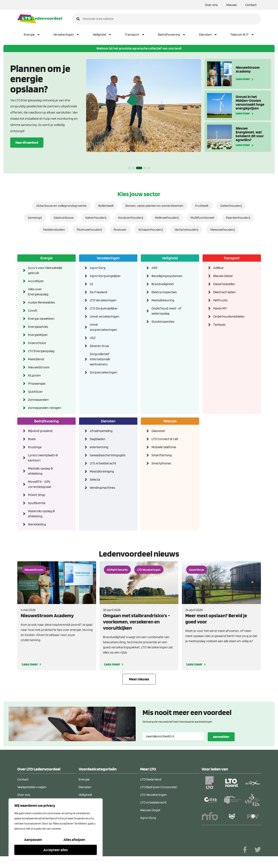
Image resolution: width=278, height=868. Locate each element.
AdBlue (218, 268)
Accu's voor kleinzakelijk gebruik (45, 270)
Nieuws (232, 5)
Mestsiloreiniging (102, 471)
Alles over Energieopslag (38, 292)
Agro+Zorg (98, 268)
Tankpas (219, 325)
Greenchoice (37, 343)
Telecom (170, 421)
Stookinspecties (163, 322)
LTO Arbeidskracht (103, 463)
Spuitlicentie (37, 503)
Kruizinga (35, 447)
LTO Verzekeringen (103, 300)
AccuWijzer (36, 281)
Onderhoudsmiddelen (229, 316)
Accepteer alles (56, 850)
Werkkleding (37, 524)
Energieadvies (38, 327)
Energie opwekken (41, 319)
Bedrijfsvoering (172, 35)
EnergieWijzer (38, 335)
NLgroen (34, 375)
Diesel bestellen (224, 284)
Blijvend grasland (40, 431)
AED (154, 268)
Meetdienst (36, 359)
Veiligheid (102, 35)
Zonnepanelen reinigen (45, 408)
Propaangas (37, 383)
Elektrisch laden (224, 292)
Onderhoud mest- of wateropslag (166, 311)
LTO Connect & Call (165, 439)
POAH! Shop (37, 495)
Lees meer (243, 79)
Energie (32, 35)
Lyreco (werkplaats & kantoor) (43, 458)
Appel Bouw (197, 570)
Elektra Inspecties (164, 292)
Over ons (211, 5)
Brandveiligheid (163, 284)
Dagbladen (98, 439)
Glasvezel (158, 431)
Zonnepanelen (38, 400)
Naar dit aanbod (27, 142)
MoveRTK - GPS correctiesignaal (39, 484)
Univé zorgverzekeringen (103, 327)
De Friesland (99, 292)
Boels (32, 439)
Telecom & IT (242, 35)
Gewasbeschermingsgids (107, 455)
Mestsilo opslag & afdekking (40, 471)
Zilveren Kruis (99, 346)
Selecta (95, 479)
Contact (251, 5)
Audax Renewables (41, 302)
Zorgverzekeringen (104, 372)
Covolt (33, 310)
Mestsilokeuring (163, 300)
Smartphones (161, 463)
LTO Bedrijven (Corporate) (159, 787)
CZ (91, 284)
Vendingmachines (102, 488)
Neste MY (220, 308)
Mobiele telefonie (164, 447)
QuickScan (35, 392)
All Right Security (117, 570)
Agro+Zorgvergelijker (105, 276)
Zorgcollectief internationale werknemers (100, 359)
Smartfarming (162, 455)
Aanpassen (33, 840)
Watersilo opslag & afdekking (41, 514)
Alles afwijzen (74, 840)
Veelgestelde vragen (32, 787)
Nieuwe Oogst (150, 810)
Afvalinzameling (101, 431)
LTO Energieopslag (41, 351)
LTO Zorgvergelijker (104, 308)
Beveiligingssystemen (167, 276)
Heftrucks (220, 300)
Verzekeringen (66, 35)
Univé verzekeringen (104, 316)
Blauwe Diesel (223, 276)
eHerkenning (99, 447)
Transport (135, 35)
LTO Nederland (151, 779)
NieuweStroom (39, 367)
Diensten (208, 35)
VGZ (93, 338)
